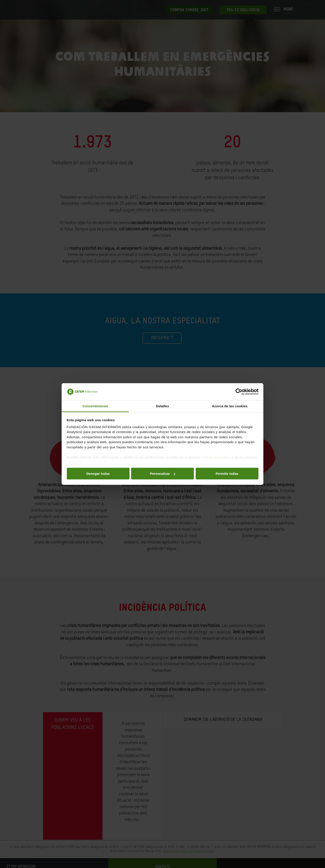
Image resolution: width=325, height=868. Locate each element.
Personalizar (163, 474)
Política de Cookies (216, 457)
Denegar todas (98, 474)
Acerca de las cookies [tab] (230, 406)
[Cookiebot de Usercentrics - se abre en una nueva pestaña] (239, 392)
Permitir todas (227, 474)
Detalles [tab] (162, 406)
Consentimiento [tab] (95, 406)
